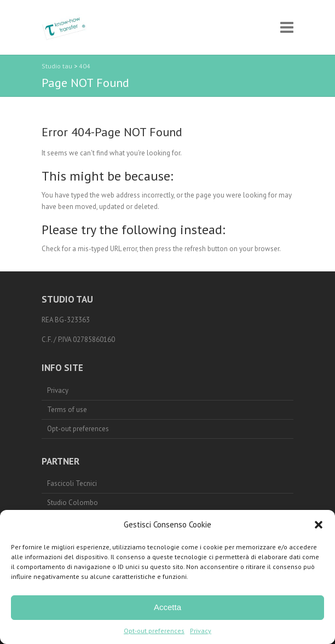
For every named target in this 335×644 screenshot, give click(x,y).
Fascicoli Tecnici (72, 483)
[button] (319, 525)
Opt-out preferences (154, 631)
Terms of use (67, 410)
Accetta (168, 607)
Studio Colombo (73, 503)
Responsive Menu (287, 28)
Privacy (201, 631)
